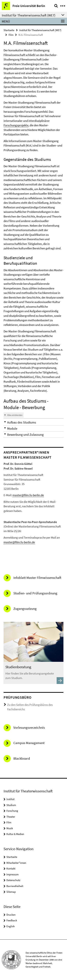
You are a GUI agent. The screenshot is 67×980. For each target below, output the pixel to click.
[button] (33, 422)
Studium (11, 805)
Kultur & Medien (15, 834)
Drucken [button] (11, 915)
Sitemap (11, 892)
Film (11, 35)
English (11, 926)
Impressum (13, 874)
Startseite (9, 30)
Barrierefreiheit (15, 886)
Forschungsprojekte (16, 125)
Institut (10, 799)
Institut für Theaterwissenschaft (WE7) (40, 30)
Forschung (12, 811)
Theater (11, 817)
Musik (10, 828)
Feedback (12, 920)
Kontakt (11, 868)
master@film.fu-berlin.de (28, 495)
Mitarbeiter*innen (16, 863)
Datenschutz (13, 880)
